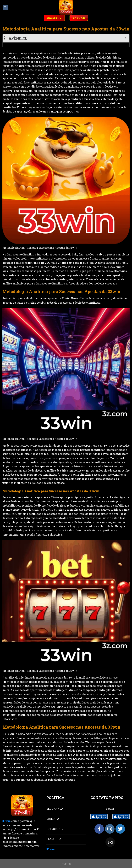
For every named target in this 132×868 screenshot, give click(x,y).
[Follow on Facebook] (99, 824)
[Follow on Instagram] (110, 824)
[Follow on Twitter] (120, 824)
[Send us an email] (110, 837)
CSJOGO (66, 859)
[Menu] (5, 7)
